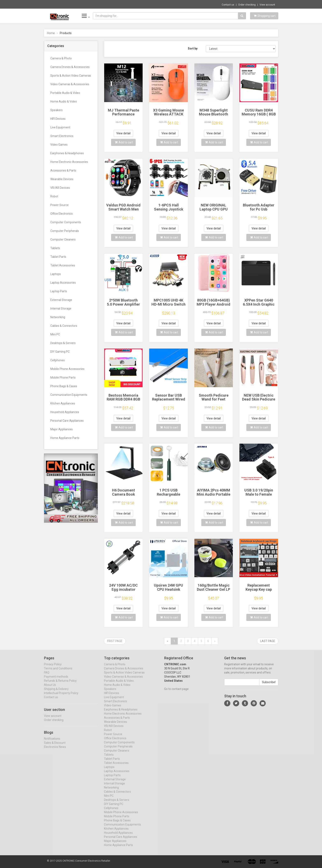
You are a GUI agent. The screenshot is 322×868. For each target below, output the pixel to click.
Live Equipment (60, 127)
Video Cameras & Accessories (70, 84)
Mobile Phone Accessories (67, 369)
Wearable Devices (62, 179)
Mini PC (55, 334)
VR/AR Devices (60, 188)
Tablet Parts (58, 257)
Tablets (55, 248)
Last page (268, 641)
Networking (58, 317)
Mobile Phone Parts (63, 378)
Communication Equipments (69, 395)
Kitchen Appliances (63, 403)
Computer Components (66, 222)
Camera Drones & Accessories (70, 67)
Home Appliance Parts (65, 438)
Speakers (57, 110)
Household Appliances (65, 412)
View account (267, 5)
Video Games (59, 145)
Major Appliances (62, 429)
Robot (54, 196)
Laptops (56, 274)
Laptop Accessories (63, 283)
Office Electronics (62, 214)
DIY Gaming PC (60, 352)
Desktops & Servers (63, 343)
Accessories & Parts (63, 170)
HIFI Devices (58, 119)
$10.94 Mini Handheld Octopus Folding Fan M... (104, 4)
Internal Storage (61, 309)
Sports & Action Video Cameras (71, 76)
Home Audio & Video (64, 101)
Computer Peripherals (65, 231)
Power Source (59, 205)
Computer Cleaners (63, 239)
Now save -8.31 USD (60, 4)
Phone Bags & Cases (64, 386)
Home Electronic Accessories (69, 162)
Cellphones (58, 360)
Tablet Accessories (63, 265)
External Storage (61, 300)
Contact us (228, 5)
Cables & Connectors (64, 326)
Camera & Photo (61, 58)
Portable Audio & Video (65, 93)
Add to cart (124, 142)
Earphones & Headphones (67, 153)
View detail (123, 133)
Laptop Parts (59, 291)
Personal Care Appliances (67, 421)
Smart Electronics (62, 136)
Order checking (247, 5)
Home (51, 33)
